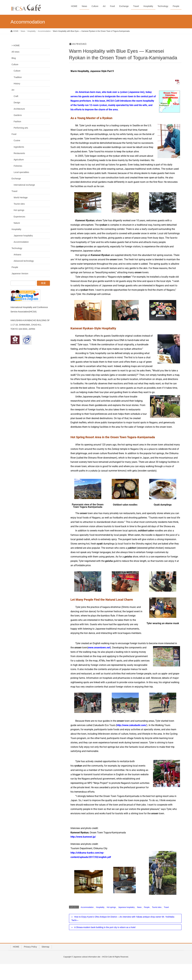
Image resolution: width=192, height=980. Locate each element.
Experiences (19, 217)
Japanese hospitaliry (126, 907)
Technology (17, 248)
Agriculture (19, 160)
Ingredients (19, 147)
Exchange (16, 179)
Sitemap (45, 947)
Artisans (17, 255)
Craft (16, 96)
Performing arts (21, 128)
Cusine (17, 140)
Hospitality (100, 907)
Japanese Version (20, 274)
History (17, 84)
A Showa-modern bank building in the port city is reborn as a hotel (105, 927)
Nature (17, 223)
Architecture (19, 109)
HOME (16, 947)
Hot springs (111, 907)
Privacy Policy (30, 947)
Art (13, 90)
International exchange (24, 185)
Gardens (18, 115)
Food (14, 134)
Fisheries (18, 166)
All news (15, 52)
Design (17, 103)
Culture (15, 64)
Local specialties (21, 172)
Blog (14, 58)
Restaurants (19, 153)
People (147, 907)
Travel (166, 907)
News (139, 907)
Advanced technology (24, 261)
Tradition (18, 77)
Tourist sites (157, 907)
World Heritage (21, 198)
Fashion (17, 121)
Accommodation (87, 907)
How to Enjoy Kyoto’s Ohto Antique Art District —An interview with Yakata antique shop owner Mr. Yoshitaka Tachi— (123, 919)
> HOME (16, 45)
